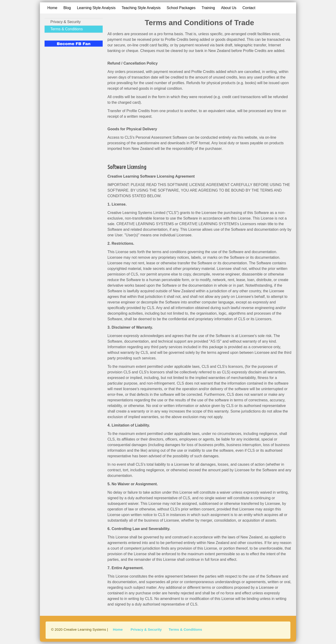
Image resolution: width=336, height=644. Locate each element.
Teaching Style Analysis (141, 8)
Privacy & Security (66, 22)
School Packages (181, 8)
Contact (249, 8)
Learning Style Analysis (96, 8)
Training (208, 8)
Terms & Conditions (67, 29)
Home (52, 8)
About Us (229, 8)
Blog (67, 8)
